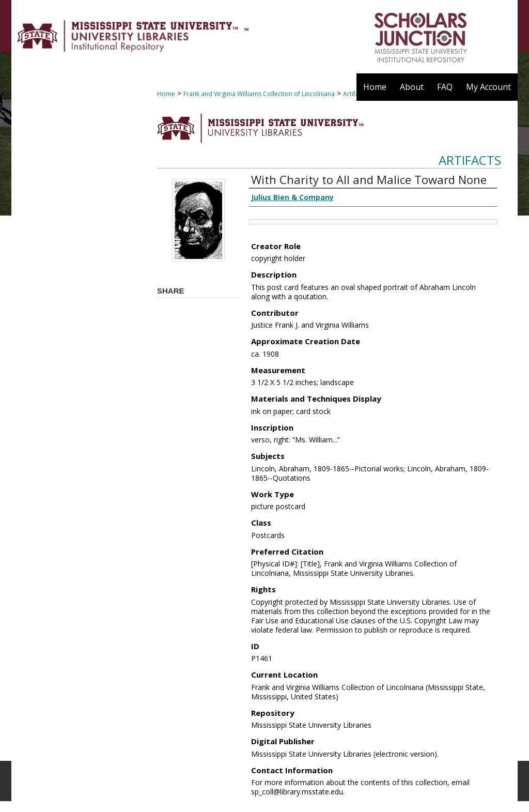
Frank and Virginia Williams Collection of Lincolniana (259, 94)
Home (166, 94)
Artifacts (470, 160)
